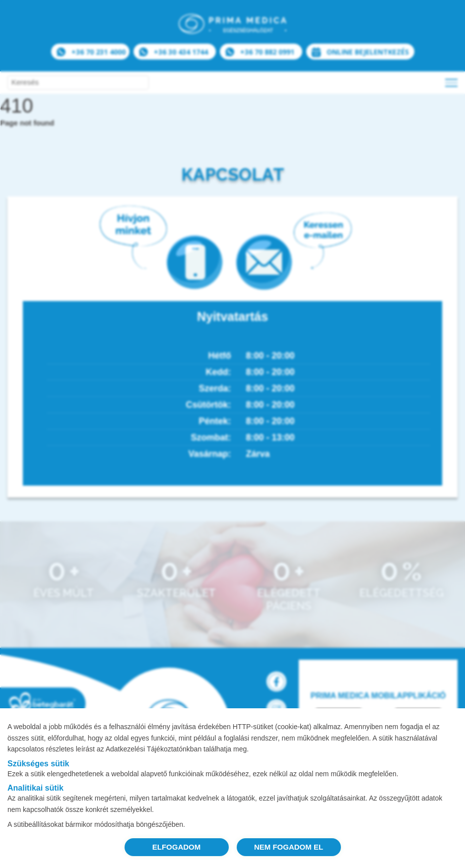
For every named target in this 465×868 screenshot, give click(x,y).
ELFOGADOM (177, 847)
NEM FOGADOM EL (289, 847)
